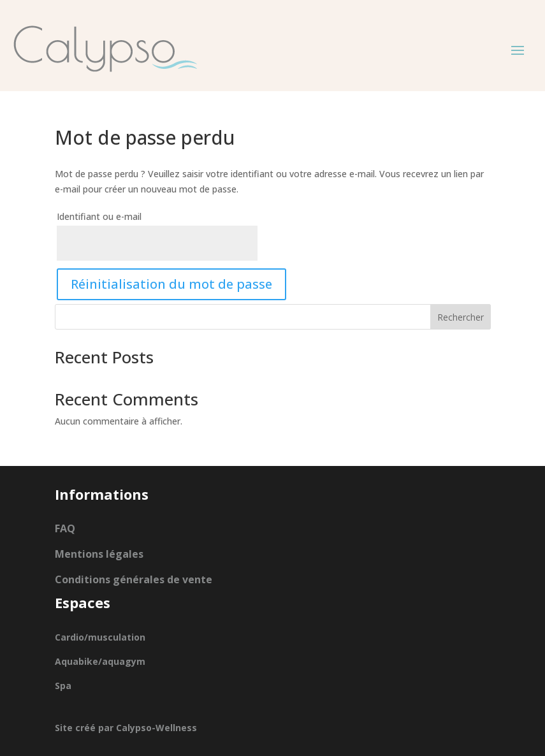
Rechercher (461, 317)
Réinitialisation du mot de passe (171, 284)
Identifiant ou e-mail (99, 216)
